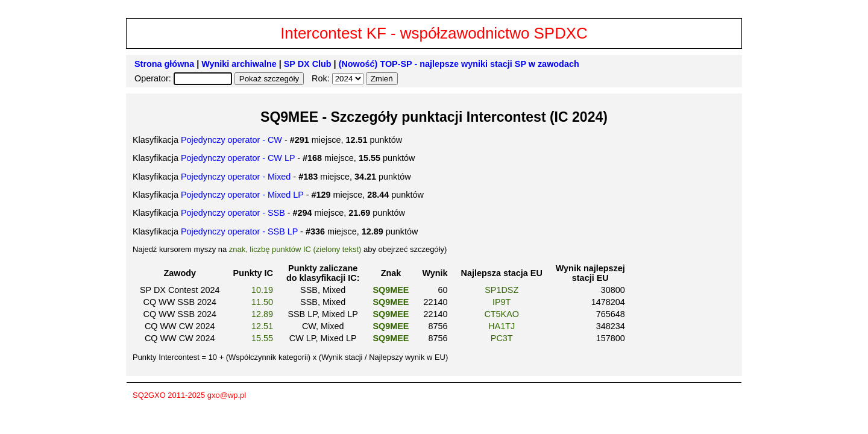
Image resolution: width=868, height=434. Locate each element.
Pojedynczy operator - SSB (233, 213)
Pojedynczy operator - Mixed (236, 177)
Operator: (154, 78)
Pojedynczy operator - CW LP (238, 158)
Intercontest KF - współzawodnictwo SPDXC (434, 33)
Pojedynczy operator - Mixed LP (242, 195)
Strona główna (164, 64)
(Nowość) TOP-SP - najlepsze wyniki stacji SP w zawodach (459, 64)
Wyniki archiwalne (239, 64)
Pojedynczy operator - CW (231, 140)
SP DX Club (308, 64)
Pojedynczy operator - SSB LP (239, 231)
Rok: (322, 78)
